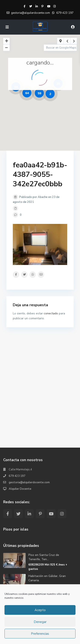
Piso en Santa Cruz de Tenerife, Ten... (44, 557)
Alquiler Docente (20, 489)
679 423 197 (65, 13)
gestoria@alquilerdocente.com (29, 482)
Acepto (40, 610)
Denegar (40, 622)
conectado (51, 313)
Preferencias (40, 634)
